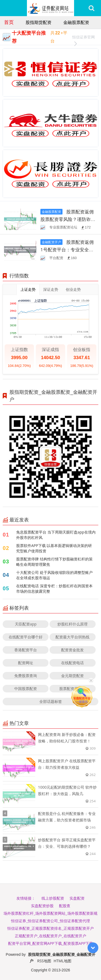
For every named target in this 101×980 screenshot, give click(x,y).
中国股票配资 (26, 688)
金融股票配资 (76, 22)
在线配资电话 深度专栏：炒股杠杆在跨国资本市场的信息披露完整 (54, 589)
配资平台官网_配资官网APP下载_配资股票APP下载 (51, 943)
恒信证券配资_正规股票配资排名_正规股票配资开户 (50, 928)
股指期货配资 (39, 22)
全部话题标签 (51, 701)
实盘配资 (77, 898)
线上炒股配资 (53, 898)
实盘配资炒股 (42, 906)
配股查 (65, 906)
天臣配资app (26, 624)
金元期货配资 (72, 676)
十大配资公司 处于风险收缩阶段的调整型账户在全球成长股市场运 (54, 575)
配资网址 (26, 663)
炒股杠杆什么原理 (72, 624)
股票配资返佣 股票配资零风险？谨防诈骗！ (67, 219)
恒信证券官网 (83, 38)
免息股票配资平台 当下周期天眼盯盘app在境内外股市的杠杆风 (56, 535)
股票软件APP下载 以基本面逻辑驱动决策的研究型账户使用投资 (54, 548)
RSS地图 (44, 961)
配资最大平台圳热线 (72, 637)
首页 (9, 22)
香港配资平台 (26, 650)
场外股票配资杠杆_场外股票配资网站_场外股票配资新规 (50, 913)
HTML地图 (62, 961)
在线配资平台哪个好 (26, 637)
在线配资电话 (72, 663)
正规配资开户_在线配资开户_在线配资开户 (50, 936)
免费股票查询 (26, 676)
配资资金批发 (72, 650)
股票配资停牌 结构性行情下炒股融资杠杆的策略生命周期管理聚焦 (54, 562)
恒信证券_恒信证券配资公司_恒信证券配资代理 (50, 921)
